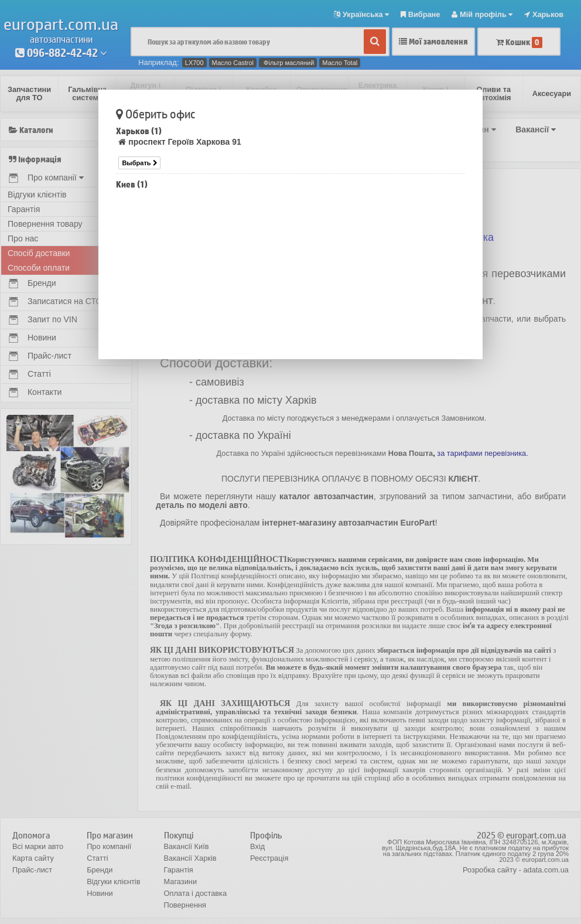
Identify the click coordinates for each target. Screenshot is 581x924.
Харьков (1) (139, 131)
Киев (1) (132, 184)
